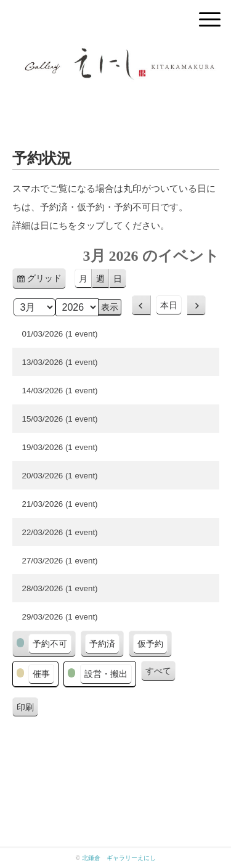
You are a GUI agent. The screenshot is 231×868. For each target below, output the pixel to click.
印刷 (27, 709)
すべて (158, 671)
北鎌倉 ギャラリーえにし (119, 858)
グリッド (47, 280)
